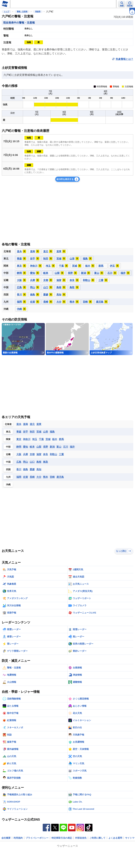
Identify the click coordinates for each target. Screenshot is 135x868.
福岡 (19, 477)
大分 (39, 477)
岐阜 (32, 447)
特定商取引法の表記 (62, 838)
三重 (61, 454)
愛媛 (32, 469)
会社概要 (6, 838)
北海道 (8, 424)
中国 (8, 462)
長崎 (32, 477)
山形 (46, 432)
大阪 (19, 454)
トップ (7, 11)
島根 (39, 462)
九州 (8, 477)
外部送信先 (81, 838)
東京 (19, 439)
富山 (59, 447)
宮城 (39, 432)
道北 (32, 424)
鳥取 (46, 462)
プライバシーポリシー (37, 838)
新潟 (52, 447)
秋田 (32, 432)
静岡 (19, 447)
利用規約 (18, 838)
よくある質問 (115, 838)
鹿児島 (60, 477)
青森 (19, 432)
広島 (19, 462)
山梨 (39, 447)
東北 (8, 432)
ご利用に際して (97, 838)
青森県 (38, 11)
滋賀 (39, 454)
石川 (66, 447)
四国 (8, 469)
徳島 (25, 469)
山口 (32, 462)
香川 (19, 469)
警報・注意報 (22, 11)
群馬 (61, 439)
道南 (25, 424)
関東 (8, 439)
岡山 (25, 462)
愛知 (25, 447)
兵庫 (25, 454)
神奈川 (27, 439)
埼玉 (35, 439)
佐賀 (25, 477)
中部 (8, 447)
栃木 (55, 439)
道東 (39, 424)
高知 (39, 469)
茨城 (48, 439)
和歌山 (53, 454)
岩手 (25, 432)
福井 (72, 447)
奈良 (46, 454)
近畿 (8, 454)
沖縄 (8, 485)
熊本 (46, 477)
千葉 (41, 439)
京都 (32, 454)
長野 (46, 447)
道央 (19, 424)
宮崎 (52, 477)
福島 (52, 432)
